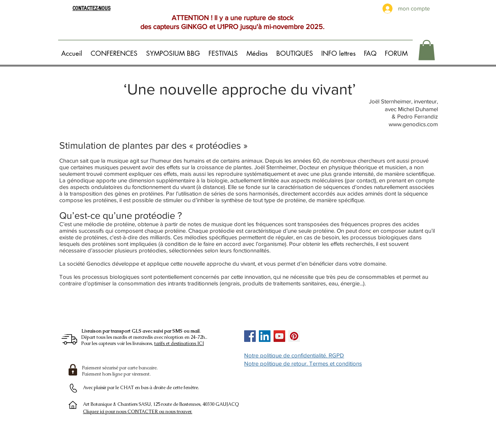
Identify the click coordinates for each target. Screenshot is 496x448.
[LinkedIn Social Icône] (265, 336)
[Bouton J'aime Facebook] (326, 336)
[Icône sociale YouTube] (279, 336)
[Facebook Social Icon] (250, 336)
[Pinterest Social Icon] (294, 336)
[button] (115, 50)
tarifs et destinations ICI (179, 343)
